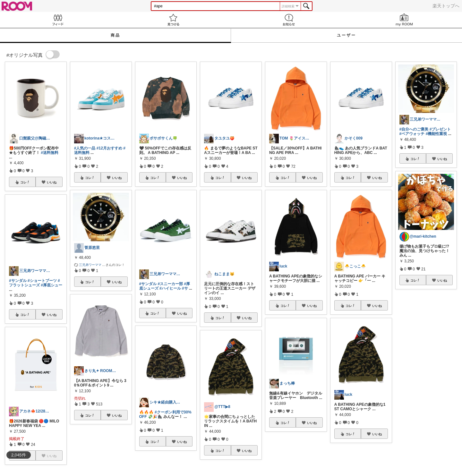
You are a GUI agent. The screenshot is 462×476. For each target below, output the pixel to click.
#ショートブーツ (42, 281)
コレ (25, 182)
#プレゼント (440, 129)
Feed (58, 20)
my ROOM (404, 20)
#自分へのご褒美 (414, 129)
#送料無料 (50, 153)
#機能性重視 (436, 134)
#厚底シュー (51, 285)
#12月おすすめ (109, 148)
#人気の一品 (85, 148)
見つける (173, 20)
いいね (52, 182)
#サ (185, 288)
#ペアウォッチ (412, 134)
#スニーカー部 (171, 284)
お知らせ (289, 20)
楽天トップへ (446, 6)
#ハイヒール (170, 288)
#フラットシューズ (34, 283)
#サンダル (18, 281)
